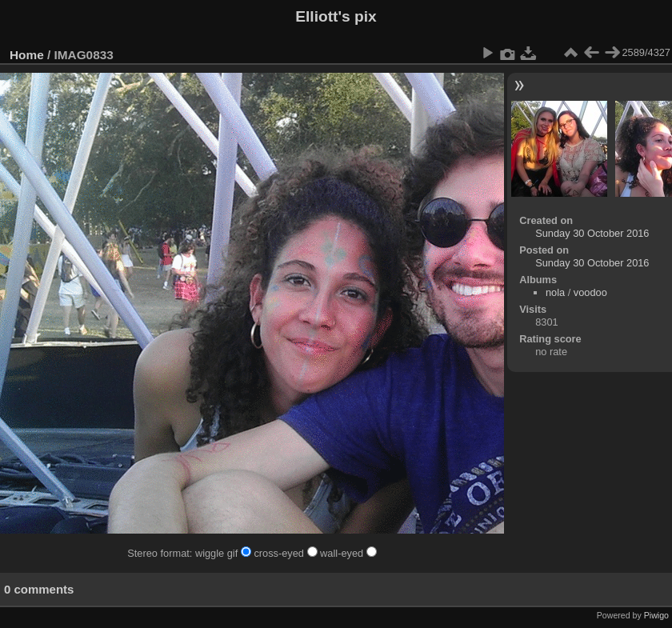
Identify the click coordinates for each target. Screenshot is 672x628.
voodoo (590, 292)
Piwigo (656, 615)
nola (555, 292)
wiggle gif (224, 553)
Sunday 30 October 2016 (592, 233)
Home (27, 55)
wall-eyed (348, 553)
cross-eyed (287, 553)
